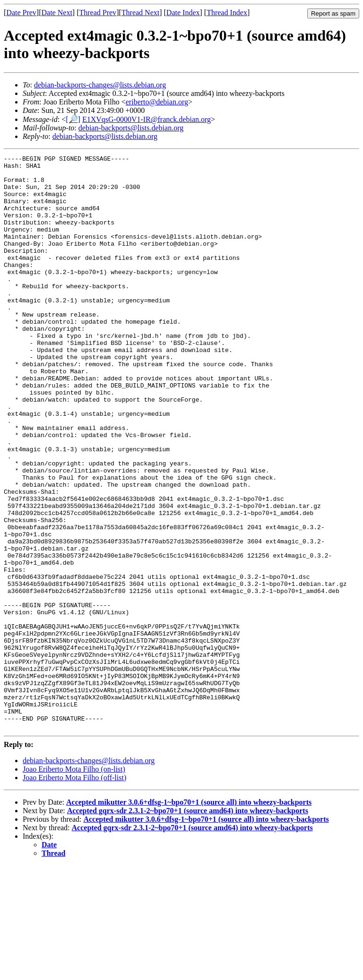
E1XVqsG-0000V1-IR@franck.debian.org (147, 119)
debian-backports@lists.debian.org (131, 128)
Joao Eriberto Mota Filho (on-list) (74, 884)
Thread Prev (98, 13)
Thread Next (140, 13)
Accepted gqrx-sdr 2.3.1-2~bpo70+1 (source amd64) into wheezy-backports (188, 925)
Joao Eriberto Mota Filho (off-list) (74, 892)
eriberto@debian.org (157, 102)
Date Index (183, 13)
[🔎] (73, 119)
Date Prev (21, 13)
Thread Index (227, 13)
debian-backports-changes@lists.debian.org (100, 85)
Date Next (57, 13)
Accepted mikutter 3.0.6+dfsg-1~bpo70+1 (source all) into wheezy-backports (189, 917)
